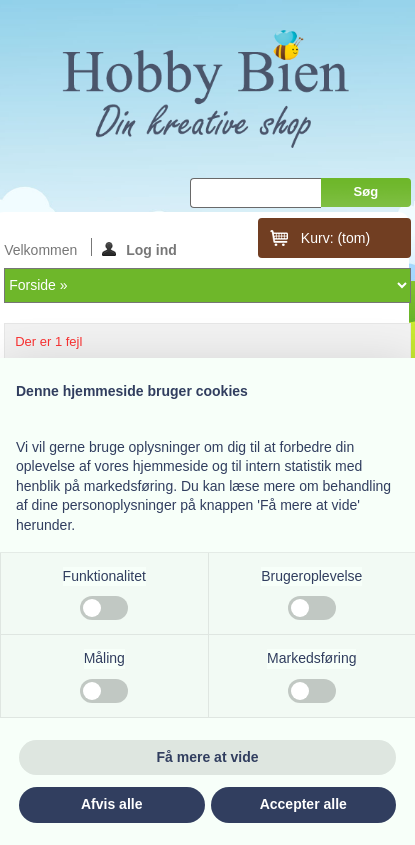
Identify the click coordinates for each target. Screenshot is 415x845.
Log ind (139, 249)
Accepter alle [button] (303, 804)
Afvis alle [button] (111, 804)
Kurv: (335, 238)
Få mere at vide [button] (208, 757)
